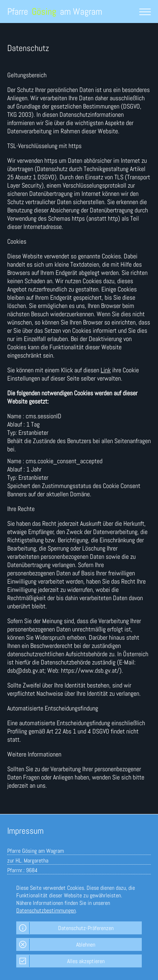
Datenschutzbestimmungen (46, 910)
